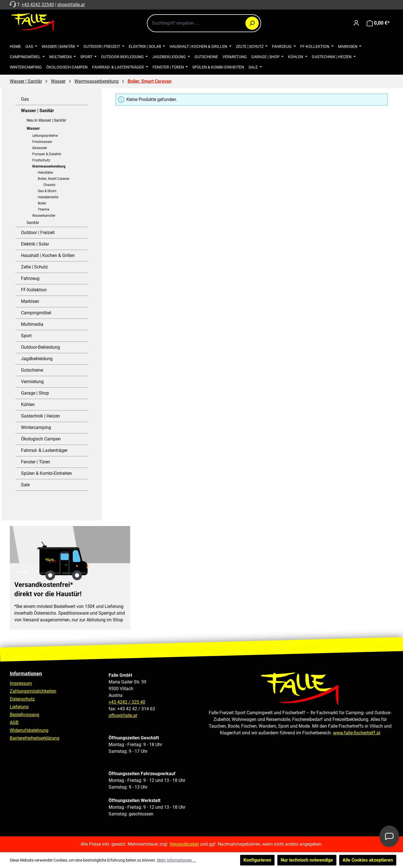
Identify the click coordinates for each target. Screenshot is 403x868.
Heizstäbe (45, 173)
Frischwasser (42, 142)
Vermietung (32, 382)
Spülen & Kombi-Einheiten (46, 473)
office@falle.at (123, 715)
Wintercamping (36, 427)
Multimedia (32, 324)
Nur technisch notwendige (307, 860)
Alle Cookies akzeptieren (368, 860)
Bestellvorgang (24, 715)
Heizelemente (48, 197)
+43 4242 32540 (38, 5)
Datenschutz (22, 699)
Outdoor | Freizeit (38, 233)
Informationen (26, 674)
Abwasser (40, 148)
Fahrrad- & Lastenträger (44, 450)
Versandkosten (184, 844)
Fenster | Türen (36, 462)
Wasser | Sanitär (38, 111)
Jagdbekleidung (37, 359)
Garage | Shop (35, 393)
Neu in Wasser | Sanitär (46, 120)
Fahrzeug (30, 278)
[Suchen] (252, 23)
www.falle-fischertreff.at (357, 733)
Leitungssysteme (45, 136)
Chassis (49, 185)
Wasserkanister (44, 216)
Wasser (33, 128)
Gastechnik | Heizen (40, 416)
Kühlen (28, 404)
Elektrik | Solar (35, 244)
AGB (14, 722)
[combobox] (204, 23)
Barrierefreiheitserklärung (35, 738)
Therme (44, 209)
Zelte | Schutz (34, 267)
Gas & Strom (47, 191)
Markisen (30, 301)
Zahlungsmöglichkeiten (33, 691)
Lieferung (19, 707)
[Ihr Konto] (356, 23)
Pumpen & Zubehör (47, 154)
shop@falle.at (71, 5)
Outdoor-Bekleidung (40, 347)
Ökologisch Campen (41, 439)
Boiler (42, 203)
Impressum (21, 683)
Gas (25, 99)
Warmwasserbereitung (49, 166)
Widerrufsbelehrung (29, 730)
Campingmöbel (36, 313)
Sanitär (33, 223)
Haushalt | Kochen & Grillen (48, 255)
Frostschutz (41, 160)
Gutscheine (32, 370)
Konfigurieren (257, 860)
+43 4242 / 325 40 (127, 702)
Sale (25, 485)
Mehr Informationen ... (176, 860)
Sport (26, 336)
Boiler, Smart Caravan (54, 179)
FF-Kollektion (34, 290)
